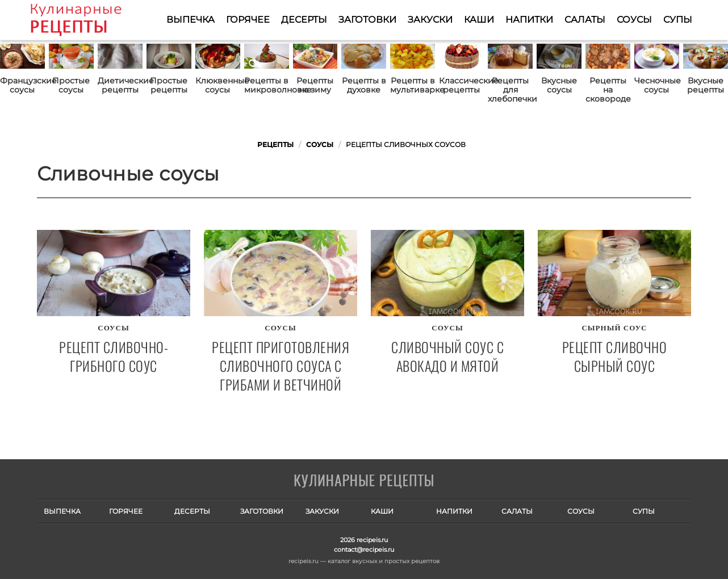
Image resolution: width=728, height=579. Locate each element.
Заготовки (367, 20)
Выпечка (191, 20)
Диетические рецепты (120, 85)
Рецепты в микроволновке (267, 85)
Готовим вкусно (364, 481)
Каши (479, 20)
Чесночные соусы (657, 85)
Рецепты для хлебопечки (510, 90)
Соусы (634, 20)
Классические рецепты (461, 85)
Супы (678, 20)
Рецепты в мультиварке (413, 85)
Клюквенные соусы (218, 85)
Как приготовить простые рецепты (93, 20)
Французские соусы (22, 85)
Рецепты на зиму (315, 85)
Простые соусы (71, 85)
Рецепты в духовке (364, 85)
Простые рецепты (169, 85)
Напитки (529, 20)
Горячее (248, 20)
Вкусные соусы (559, 85)
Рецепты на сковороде (608, 90)
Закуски (430, 20)
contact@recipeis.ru (364, 549)
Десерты (304, 20)
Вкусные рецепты (706, 85)
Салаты (585, 20)
